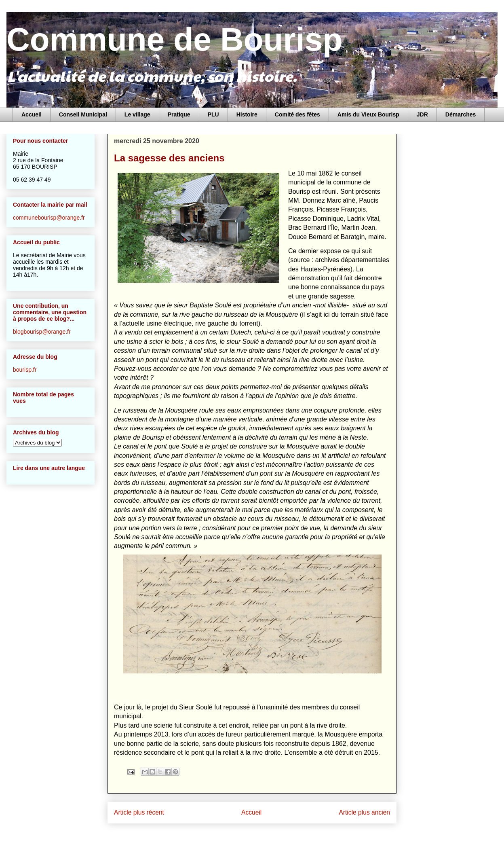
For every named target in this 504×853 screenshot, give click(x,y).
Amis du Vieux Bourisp (368, 114)
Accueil (32, 114)
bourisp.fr (25, 370)
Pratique (179, 114)
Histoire (247, 114)
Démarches (461, 114)
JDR (422, 114)
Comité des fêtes (297, 114)
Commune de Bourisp (174, 39)
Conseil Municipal (83, 114)
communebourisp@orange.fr (49, 218)
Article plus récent (139, 812)
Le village (137, 114)
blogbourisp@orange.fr (42, 332)
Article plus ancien (364, 812)
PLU (213, 114)
